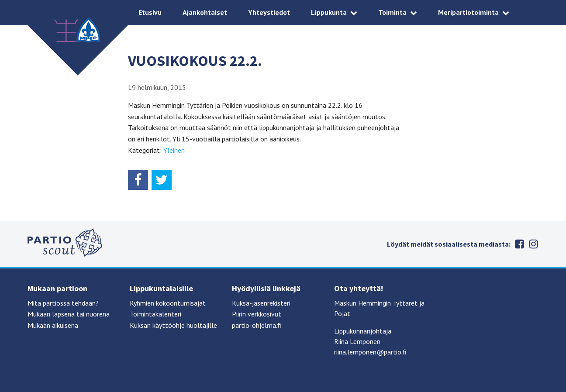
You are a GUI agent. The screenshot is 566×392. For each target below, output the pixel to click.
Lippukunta (329, 12)
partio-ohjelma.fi (257, 325)
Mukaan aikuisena (53, 325)
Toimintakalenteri (155, 314)
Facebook (519, 244)
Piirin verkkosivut (257, 314)
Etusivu (150, 12)
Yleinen (174, 150)
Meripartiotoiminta (468, 12)
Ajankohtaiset (205, 12)
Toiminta (392, 12)
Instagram (533, 244)
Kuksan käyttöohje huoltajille (173, 325)
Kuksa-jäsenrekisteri (261, 303)
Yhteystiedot (269, 12)
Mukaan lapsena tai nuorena (69, 314)
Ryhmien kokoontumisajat (168, 303)
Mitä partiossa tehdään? (63, 303)
